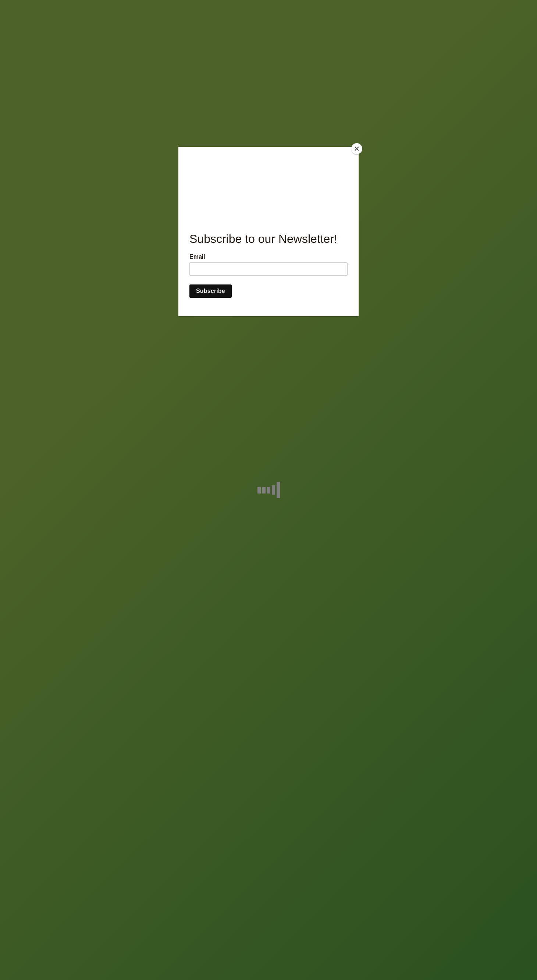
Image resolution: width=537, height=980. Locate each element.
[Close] (357, 149)
